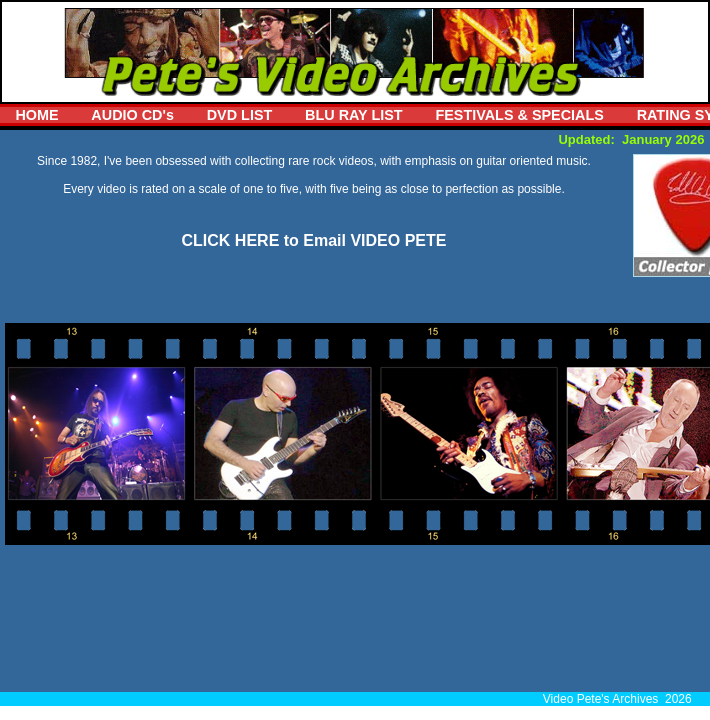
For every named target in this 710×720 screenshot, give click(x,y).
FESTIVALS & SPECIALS (519, 115)
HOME (36, 115)
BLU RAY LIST (354, 115)
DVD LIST (240, 115)
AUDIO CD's (132, 115)
